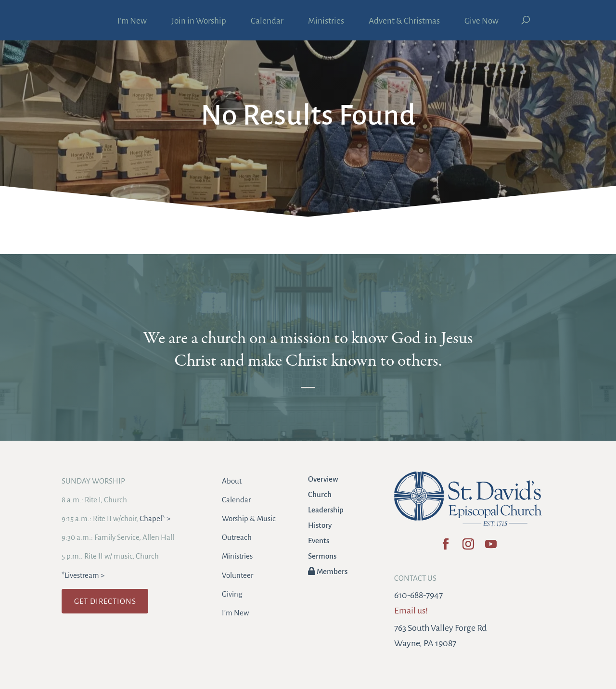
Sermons (322, 556)
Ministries (326, 22)
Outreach (237, 537)
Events (319, 541)
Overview (323, 479)
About (232, 481)
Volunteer (237, 575)
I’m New (132, 22)
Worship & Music (249, 518)
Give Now (481, 22)
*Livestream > (83, 575)
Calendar (267, 22)
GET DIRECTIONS (105, 601)
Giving (232, 594)
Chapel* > (155, 518)
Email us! (411, 611)
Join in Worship (199, 22)
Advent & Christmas (404, 22)
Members (328, 571)
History (320, 525)
